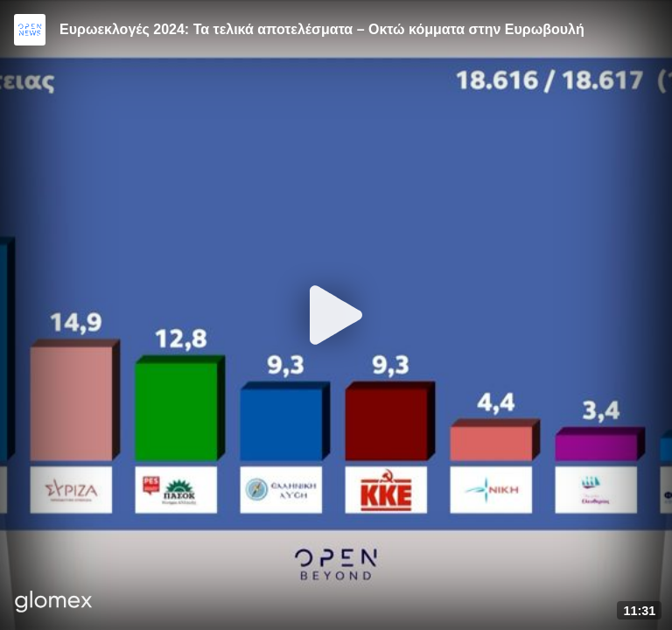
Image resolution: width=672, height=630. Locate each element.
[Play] (336, 315)
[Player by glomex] (54, 603)
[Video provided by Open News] (30, 30)
